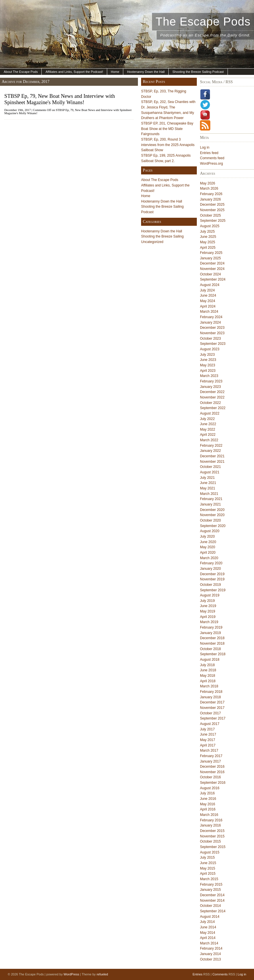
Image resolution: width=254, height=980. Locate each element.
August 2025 (210, 226)
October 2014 (210, 906)
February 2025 (211, 253)
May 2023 (208, 365)
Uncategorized (152, 242)
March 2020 (209, 558)
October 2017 (210, 713)
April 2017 (208, 745)
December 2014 (212, 895)
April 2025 (208, 248)
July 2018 (207, 665)
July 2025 (207, 232)
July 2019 (207, 601)
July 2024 (207, 290)
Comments (220, 974)
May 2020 (208, 547)
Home (115, 72)
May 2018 (208, 676)
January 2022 (210, 451)
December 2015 (212, 831)
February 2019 (211, 627)
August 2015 (210, 852)
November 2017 (212, 708)
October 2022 (210, 403)
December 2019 (212, 574)
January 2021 (210, 504)
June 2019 (208, 606)
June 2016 (208, 799)
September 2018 (213, 654)
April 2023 (208, 371)
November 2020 (212, 515)
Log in (205, 147)
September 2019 (213, 590)
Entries (197, 974)
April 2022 (208, 435)
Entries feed (209, 153)
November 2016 (212, 772)
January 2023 (210, 387)
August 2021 (210, 472)
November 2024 (212, 269)
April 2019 (208, 617)
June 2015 (208, 863)
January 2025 (210, 258)
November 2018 (212, 643)
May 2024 (208, 301)
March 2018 (209, 686)
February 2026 (211, 194)
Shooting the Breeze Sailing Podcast (198, 72)
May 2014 (208, 933)
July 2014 (207, 922)
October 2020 (210, 520)
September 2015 (213, 847)
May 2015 (208, 868)
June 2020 (208, 542)
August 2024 (210, 285)
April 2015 (208, 874)
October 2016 (210, 777)
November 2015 (212, 836)
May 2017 (208, 740)
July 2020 (207, 536)
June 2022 (208, 424)
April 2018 (208, 681)
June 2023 (208, 360)
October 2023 (210, 339)
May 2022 (208, 429)
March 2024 (209, 312)
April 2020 (208, 553)
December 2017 (212, 702)
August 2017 (210, 724)
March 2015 (209, 879)
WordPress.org (211, 164)
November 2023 (212, 333)
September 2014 (213, 911)
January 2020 (210, 569)
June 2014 (208, 927)
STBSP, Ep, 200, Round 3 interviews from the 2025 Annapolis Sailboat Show (168, 145)
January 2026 (210, 199)
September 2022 (213, 408)
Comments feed (212, 158)
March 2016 (209, 815)
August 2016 (210, 788)
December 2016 (212, 767)
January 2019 (210, 633)
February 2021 (211, 499)
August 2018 (210, 660)
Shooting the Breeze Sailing (162, 236)
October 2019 (210, 585)
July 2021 (207, 478)
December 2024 (212, 263)
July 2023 (207, 355)
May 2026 (208, 183)
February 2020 (211, 563)
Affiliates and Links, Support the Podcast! (74, 72)
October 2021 (210, 467)
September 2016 (213, 783)
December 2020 (212, 510)
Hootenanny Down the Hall (146, 72)
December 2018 (212, 638)
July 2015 (207, 857)
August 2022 (210, 413)
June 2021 (208, 483)
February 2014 (211, 948)
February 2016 (211, 820)
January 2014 (210, 954)
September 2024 (213, 279)
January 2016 (210, 825)
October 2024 (210, 274)
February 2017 (211, 756)
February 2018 (211, 692)
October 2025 (210, 215)
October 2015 (210, 841)
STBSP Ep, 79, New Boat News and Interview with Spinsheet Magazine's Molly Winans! (60, 99)
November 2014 (212, 901)
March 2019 (209, 622)
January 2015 (210, 890)
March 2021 (209, 494)
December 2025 (212, 205)
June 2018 (208, 670)
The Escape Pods (203, 22)
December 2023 (212, 328)
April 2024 (208, 306)
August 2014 (210, 917)
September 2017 (213, 718)
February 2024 (211, 317)
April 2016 (208, 809)
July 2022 (207, 419)
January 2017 (210, 761)
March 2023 (209, 376)
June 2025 (208, 237)
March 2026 (209, 188)
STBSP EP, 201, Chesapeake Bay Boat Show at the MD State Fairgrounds (167, 129)
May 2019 (208, 611)
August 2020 (210, 531)
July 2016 (207, 793)
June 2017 (208, 734)
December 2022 (212, 392)
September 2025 (213, 221)
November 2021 (212, 462)
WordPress (71, 974)
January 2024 (210, 322)
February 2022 (211, 446)
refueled (102, 974)
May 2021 (208, 488)
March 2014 (209, 943)
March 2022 (209, 440)
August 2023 (210, 349)
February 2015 (211, 884)
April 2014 (208, 938)
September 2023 (213, 344)
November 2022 (212, 397)
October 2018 (210, 649)
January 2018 (210, 697)
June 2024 (208, 295)
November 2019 (212, 579)
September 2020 (213, 526)
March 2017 (209, 750)
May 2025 (208, 242)
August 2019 (210, 595)
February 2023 (211, 381)
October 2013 (210, 959)
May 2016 (208, 804)
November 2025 (212, 210)
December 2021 (212, 456)
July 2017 (207, 729)
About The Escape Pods (21, 72)
